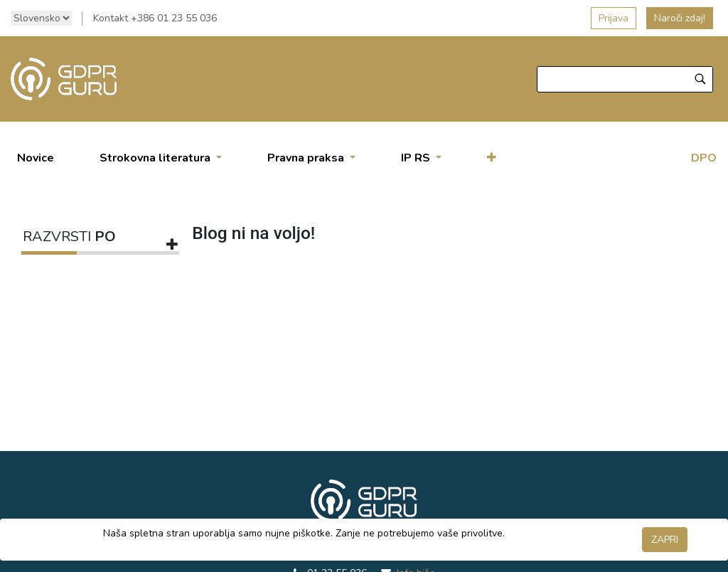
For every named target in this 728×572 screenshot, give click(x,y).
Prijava (614, 18)
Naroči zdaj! (680, 18)
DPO (704, 158)
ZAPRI (665, 540)
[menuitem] (36, 158)
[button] (492, 158)
